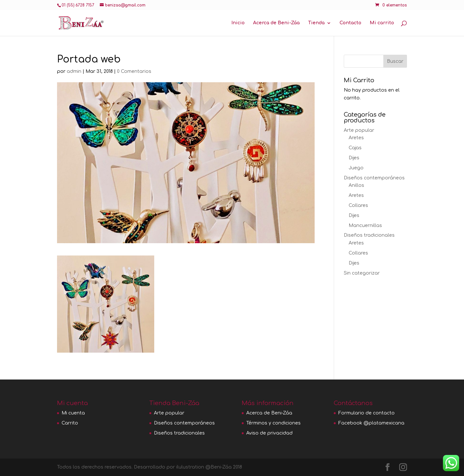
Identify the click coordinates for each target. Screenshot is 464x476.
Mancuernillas (365, 226)
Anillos (356, 185)
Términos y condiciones (273, 423)
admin (74, 71)
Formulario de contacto (366, 413)
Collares (358, 205)
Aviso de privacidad (269, 433)
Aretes (356, 138)
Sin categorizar (362, 273)
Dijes (354, 158)
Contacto (350, 23)
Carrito (70, 423)
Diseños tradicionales (369, 235)
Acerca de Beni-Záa (276, 23)
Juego (356, 168)
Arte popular (359, 130)
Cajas (355, 148)
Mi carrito (382, 23)
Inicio (238, 23)
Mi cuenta (73, 413)
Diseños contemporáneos (374, 178)
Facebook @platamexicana (371, 423)
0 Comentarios (134, 71)
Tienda (316, 23)
